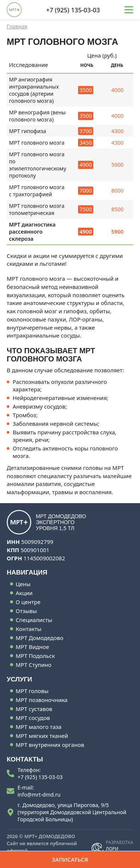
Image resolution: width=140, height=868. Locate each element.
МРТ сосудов (33, 718)
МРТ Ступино (34, 665)
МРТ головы (32, 691)
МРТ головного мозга (37, 143)
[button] (129, 10)
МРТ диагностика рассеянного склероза (32, 232)
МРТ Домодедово (40, 638)
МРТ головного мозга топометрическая (37, 209)
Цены (23, 584)
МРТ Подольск (35, 656)
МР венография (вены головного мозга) (38, 116)
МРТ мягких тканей (42, 736)
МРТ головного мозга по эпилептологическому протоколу (38, 165)
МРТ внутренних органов (50, 745)
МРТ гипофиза (28, 131)
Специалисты (34, 620)
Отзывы (26, 611)
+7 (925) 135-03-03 (40, 777)
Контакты (29, 629)
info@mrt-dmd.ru (39, 795)
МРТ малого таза (39, 727)
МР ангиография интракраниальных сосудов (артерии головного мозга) (34, 90)
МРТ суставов (34, 709)
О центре (28, 602)
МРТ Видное (32, 647)
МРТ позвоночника (42, 700)
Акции (24, 593)
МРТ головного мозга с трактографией (37, 191)
